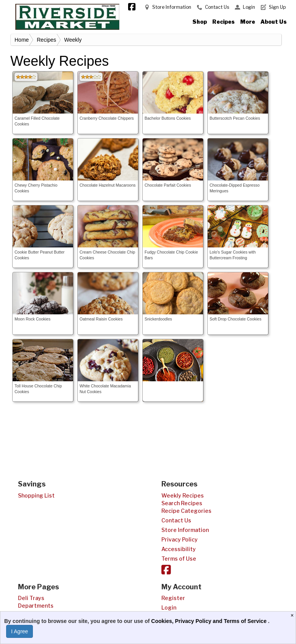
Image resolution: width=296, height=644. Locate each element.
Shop (200, 22)
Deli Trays (31, 598)
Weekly (73, 40)
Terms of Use (179, 559)
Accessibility (179, 549)
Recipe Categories (186, 511)
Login (249, 7)
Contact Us (217, 7)
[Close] (293, 615)
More (248, 22)
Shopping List (36, 495)
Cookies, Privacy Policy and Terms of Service (210, 621)
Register (173, 598)
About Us (274, 22)
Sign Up (277, 7)
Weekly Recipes (183, 495)
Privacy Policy (180, 539)
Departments (36, 606)
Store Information (172, 7)
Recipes (224, 22)
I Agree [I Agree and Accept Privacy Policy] (20, 631)
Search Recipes (182, 503)
